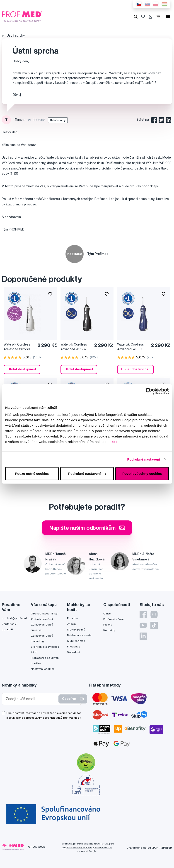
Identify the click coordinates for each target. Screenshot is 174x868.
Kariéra (108, 625)
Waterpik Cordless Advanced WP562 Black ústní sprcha (74, 347)
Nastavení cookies (43, 669)
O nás (107, 613)
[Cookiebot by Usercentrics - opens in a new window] (149, 391)
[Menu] (168, 16)
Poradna (72, 618)
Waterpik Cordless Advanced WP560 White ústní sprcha (17, 347)
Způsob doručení (42, 619)
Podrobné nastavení (144, 459)
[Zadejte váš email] (31, 699)
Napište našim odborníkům (87, 528)
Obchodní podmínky (44, 613)
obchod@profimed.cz (16, 618)
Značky (72, 624)
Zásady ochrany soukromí (79, 848)
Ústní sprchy (13, 35)
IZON (155, 848)
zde (115, 442)
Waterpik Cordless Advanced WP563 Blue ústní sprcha (130, 347)
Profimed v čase (114, 619)
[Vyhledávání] (136, 16)
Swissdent (74, 652)
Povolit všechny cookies (142, 474)
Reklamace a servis (79, 635)
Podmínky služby (103, 848)
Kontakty (109, 630)
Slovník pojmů (76, 629)
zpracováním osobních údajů (44, 718)
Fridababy (74, 646)
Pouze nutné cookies (32, 474)
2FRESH (167, 848)
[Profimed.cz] (22, 16)
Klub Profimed (76, 641)
